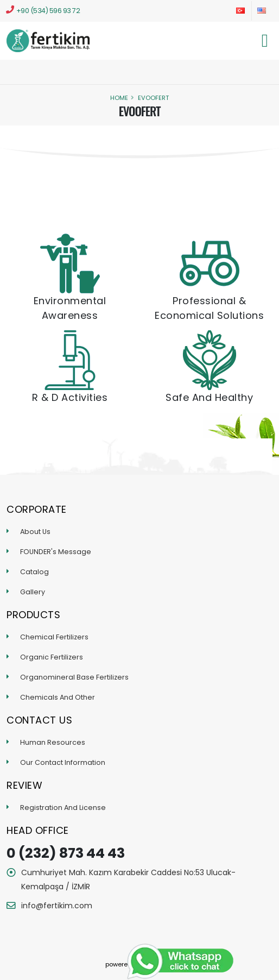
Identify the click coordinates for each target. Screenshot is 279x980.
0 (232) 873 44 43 (66, 853)
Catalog (34, 572)
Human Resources (53, 742)
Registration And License (63, 808)
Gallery (33, 592)
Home (119, 98)
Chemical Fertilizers (54, 637)
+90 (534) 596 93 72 (43, 10)
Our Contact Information (63, 762)
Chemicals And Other (58, 697)
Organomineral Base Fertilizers (74, 677)
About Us (35, 532)
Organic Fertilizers (52, 657)
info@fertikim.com (57, 906)
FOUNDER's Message (56, 552)
